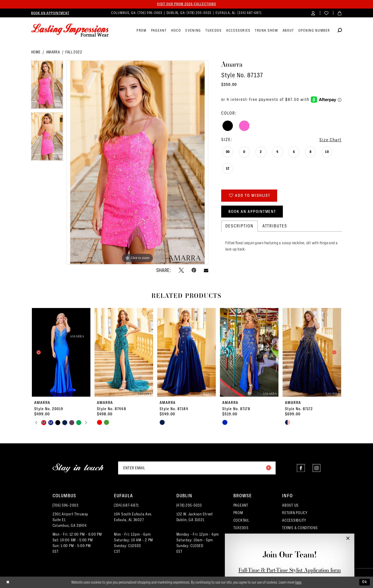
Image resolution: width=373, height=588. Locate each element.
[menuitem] (50, 13)
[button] (313, 13)
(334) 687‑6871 (126, 505)
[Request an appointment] (50, 13)
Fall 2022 (74, 52)
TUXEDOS (241, 528)
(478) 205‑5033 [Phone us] (200, 13)
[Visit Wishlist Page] (327, 13)
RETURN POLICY (295, 513)
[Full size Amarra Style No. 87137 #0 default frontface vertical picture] (137, 163)
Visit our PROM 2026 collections (187, 4)
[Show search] (340, 31)
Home (36, 52)
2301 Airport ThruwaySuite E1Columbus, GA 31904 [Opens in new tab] (71, 520)
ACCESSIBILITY (294, 520)
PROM (238, 513)
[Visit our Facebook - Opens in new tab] (301, 468)
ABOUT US (290, 505)
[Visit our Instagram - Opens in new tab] (316, 468)
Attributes (275, 226)
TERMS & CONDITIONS (300, 528)
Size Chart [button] (331, 140)
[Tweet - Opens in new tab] (181, 270)
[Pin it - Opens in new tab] (194, 270)
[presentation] (61, 352)
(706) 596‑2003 (66, 505)
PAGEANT (241, 505)
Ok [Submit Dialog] (365, 582)
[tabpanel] (47, 87)
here (298, 582)
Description (239, 226)
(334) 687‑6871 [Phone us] (250, 13)
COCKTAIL (241, 520)
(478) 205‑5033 (189, 505)
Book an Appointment (253, 212)
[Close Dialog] (8, 582)
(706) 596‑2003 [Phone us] (150, 13)
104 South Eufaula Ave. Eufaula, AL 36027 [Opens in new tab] (133, 517)
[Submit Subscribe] (268, 468)
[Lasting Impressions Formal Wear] (70, 30)
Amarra (53, 52)
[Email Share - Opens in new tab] (206, 270)
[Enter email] (197, 468)
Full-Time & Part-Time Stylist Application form (290, 570)
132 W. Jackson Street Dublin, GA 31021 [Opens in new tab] (195, 517)
